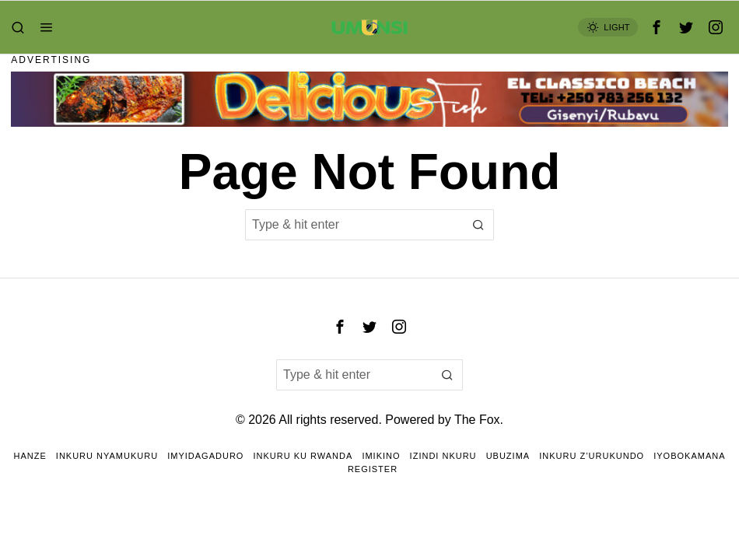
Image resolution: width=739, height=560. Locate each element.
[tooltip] (657, 27)
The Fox (477, 420)
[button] (478, 225)
